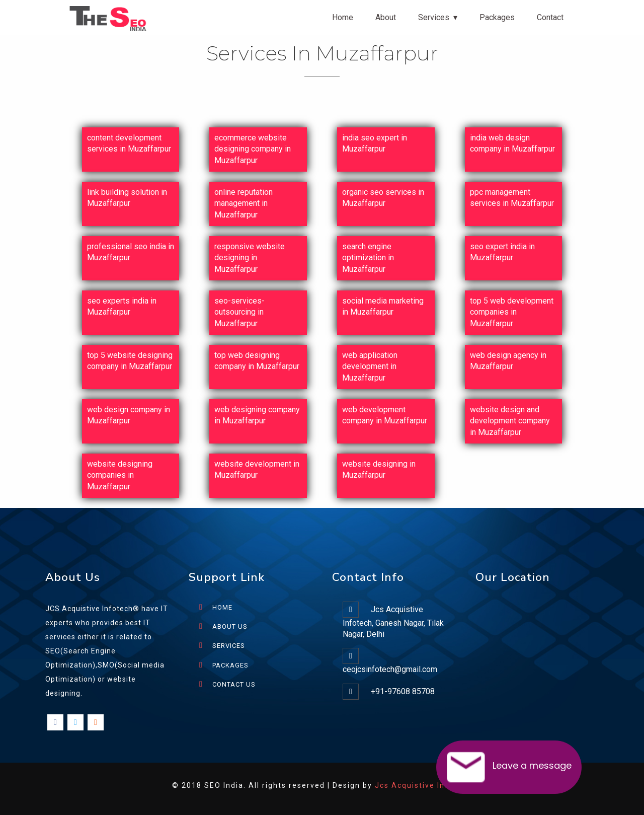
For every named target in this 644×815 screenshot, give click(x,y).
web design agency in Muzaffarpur (508, 361)
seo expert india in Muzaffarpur (502, 252)
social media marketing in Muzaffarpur (383, 306)
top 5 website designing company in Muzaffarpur (130, 361)
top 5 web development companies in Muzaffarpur (512, 312)
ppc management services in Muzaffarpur (512, 198)
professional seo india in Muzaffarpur (131, 252)
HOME (222, 607)
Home (343, 17)
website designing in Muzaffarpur (379, 469)
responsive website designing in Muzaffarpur (250, 258)
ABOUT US (230, 626)
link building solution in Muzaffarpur (127, 198)
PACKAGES (230, 665)
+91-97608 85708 (403, 691)
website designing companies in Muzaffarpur (120, 475)
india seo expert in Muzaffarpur (375, 143)
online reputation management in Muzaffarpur (244, 203)
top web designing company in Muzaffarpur (257, 361)
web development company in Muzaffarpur (385, 415)
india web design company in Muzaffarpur (512, 143)
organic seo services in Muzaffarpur (383, 198)
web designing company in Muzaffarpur (257, 415)
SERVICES (229, 646)
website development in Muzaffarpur (257, 469)
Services (434, 17)
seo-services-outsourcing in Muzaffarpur (239, 312)
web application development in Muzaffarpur (370, 366)
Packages (497, 17)
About (386, 17)
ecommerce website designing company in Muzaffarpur (253, 149)
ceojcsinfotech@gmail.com (390, 669)
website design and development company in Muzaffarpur (510, 421)
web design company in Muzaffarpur (129, 415)
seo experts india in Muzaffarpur (122, 306)
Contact (550, 17)
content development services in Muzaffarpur (129, 143)
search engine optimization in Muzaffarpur (368, 258)
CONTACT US (234, 684)
